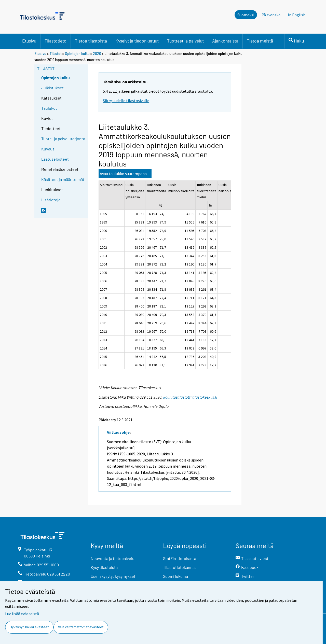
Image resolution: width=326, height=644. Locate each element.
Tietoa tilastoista (91, 41)
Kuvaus (48, 149)
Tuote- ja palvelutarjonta (63, 139)
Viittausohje (118, 432)
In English (297, 15)
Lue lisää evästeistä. (22, 614)
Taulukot (49, 108)
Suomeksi (246, 15)
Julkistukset (52, 88)
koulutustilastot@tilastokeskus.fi (190, 397)
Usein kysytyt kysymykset (113, 576)
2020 (97, 54)
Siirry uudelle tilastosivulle (126, 101)
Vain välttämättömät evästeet (81, 627)
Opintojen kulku (77, 54)
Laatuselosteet (55, 159)
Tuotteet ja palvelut (185, 41)
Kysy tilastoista (104, 567)
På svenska (271, 15)
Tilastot (56, 54)
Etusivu (29, 41)
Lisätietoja (51, 200)
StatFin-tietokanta (180, 558)
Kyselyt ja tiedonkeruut (137, 41)
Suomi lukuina (175, 576)
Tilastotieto (56, 41)
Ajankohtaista (225, 41)
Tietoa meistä (260, 41)
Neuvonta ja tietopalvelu (113, 558)
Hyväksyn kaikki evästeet (29, 627)
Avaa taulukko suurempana (123, 174)
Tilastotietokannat (180, 567)
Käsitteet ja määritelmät (63, 179)
